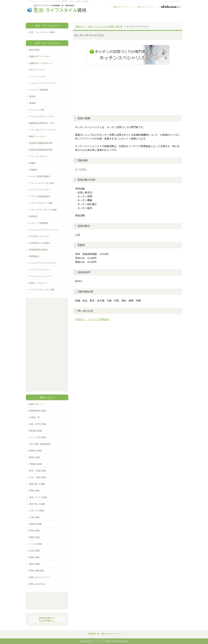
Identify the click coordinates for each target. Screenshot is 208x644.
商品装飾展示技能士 (39, 250)
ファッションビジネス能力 (42, 183)
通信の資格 (34, 564)
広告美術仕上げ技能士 (40, 243)
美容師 (32, 97)
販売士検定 (34, 50)
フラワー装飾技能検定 (40, 196)
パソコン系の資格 (38, 437)
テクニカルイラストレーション (44, 230)
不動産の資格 (36, 464)
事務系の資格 (36, 451)
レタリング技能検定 (39, 223)
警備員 (32, 163)
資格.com (80, 27)
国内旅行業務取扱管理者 (41, 150)
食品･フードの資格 (38, 497)
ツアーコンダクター (39, 156)
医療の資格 (34, 557)
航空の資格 (34, 531)
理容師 (32, 103)
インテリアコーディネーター (43, 263)
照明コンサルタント (39, 283)
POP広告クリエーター (40, 236)
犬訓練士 (33, 170)
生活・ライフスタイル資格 (42, 32)
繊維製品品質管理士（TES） (43, 123)
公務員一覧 (34, 417)
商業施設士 (34, 256)
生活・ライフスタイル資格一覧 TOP (105, 27)
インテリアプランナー (40, 270)
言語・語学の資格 (38, 424)
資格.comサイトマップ (40, 577)
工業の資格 (34, 517)
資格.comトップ (37, 404)
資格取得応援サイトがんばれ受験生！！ (47, 619)
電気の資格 (34, 491)
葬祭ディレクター (38, 136)
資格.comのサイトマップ (123, 7)
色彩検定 (33, 216)
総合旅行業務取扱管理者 (41, 143)
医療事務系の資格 (38, 411)
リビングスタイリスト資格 (42, 290)
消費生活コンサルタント (41, 63)
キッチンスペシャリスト (41, 276)
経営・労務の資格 (38, 471)
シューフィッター (38, 77)
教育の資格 (34, 457)
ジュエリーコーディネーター (43, 83)
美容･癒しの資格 (37, 504)
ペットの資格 (36, 544)
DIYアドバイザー (37, 70)
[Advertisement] (128, 89)
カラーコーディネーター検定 (43, 210)
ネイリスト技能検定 (39, 90)
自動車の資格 (36, 524)
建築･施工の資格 (37, 484)
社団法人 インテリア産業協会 (92, 319)
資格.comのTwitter (38, 584)
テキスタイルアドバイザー (42, 116)
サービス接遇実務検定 (40, 176)
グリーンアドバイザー (40, 190)
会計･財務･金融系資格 (40, 444)
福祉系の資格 (36, 431)
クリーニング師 (37, 110)
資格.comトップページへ (146, 7)
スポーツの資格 (37, 511)
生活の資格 (34, 551)
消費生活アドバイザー (40, 57)
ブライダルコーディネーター (43, 130)
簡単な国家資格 (37, 571)
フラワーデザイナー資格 (41, 203)
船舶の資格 (34, 537)
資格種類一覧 (94, 634)
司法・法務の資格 (38, 477)
